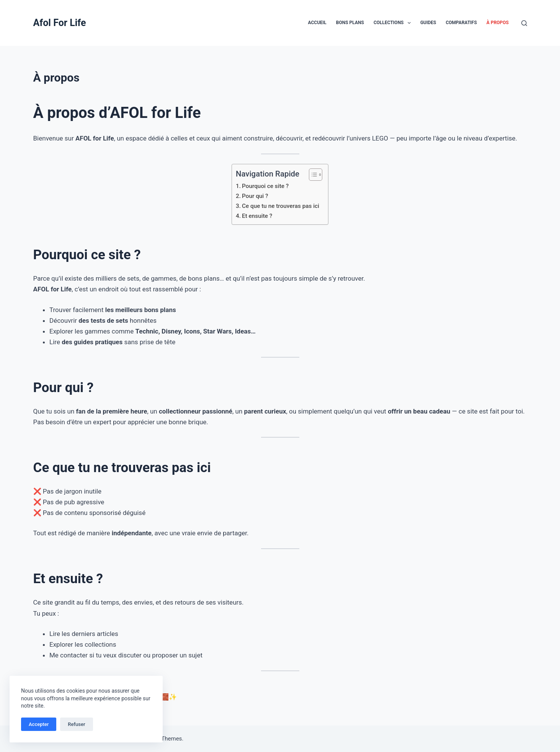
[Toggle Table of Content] (312, 175)
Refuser (76, 724)
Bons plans (350, 23)
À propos (498, 23)
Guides (428, 23)
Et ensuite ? (257, 216)
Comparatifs (461, 23)
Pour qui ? (255, 196)
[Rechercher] (524, 23)
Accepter (39, 724)
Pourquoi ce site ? (265, 186)
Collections (394, 23)
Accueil (317, 23)
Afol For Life (60, 23)
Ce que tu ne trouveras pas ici (281, 206)
